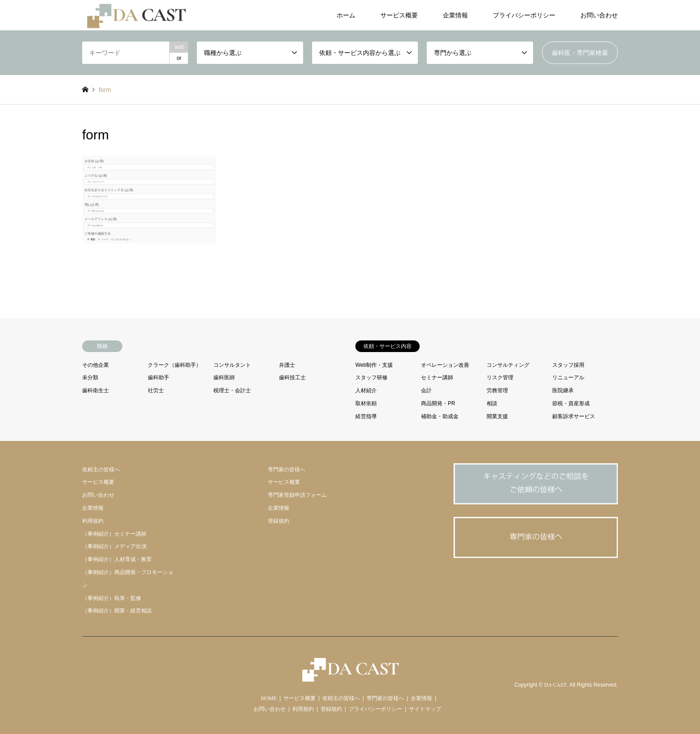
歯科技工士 (292, 377)
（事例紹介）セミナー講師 (114, 534)
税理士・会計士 (232, 390)
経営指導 (366, 416)
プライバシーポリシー (524, 15)
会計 (426, 390)
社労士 (156, 390)
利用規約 (93, 521)
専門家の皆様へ (287, 470)
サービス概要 (399, 15)
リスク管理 (500, 377)
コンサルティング (508, 365)
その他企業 (96, 365)
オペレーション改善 (445, 365)
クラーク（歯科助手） (175, 365)
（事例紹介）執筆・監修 (112, 598)
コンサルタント (232, 365)
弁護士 (287, 365)
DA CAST (555, 685)
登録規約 (279, 521)
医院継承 (563, 390)
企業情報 (455, 15)
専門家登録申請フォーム (297, 495)
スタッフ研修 (371, 377)
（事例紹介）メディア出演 (114, 546)
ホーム (346, 15)
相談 (492, 403)
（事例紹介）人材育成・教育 (117, 559)
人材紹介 (366, 390)
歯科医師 (224, 377)
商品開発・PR (438, 403)
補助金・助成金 (440, 416)
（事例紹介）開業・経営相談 (117, 611)
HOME (269, 698)
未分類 (90, 377)
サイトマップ (425, 709)
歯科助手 (158, 377)
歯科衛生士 (96, 390)
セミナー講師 (437, 377)
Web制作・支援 (374, 365)
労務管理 (497, 390)
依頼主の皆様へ (101, 470)
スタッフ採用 (568, 365)
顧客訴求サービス (574, 416)
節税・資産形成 (571, 403)
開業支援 (497, 416)
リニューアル (568, 377)
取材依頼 (366, 403)
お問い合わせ (599, 15)
